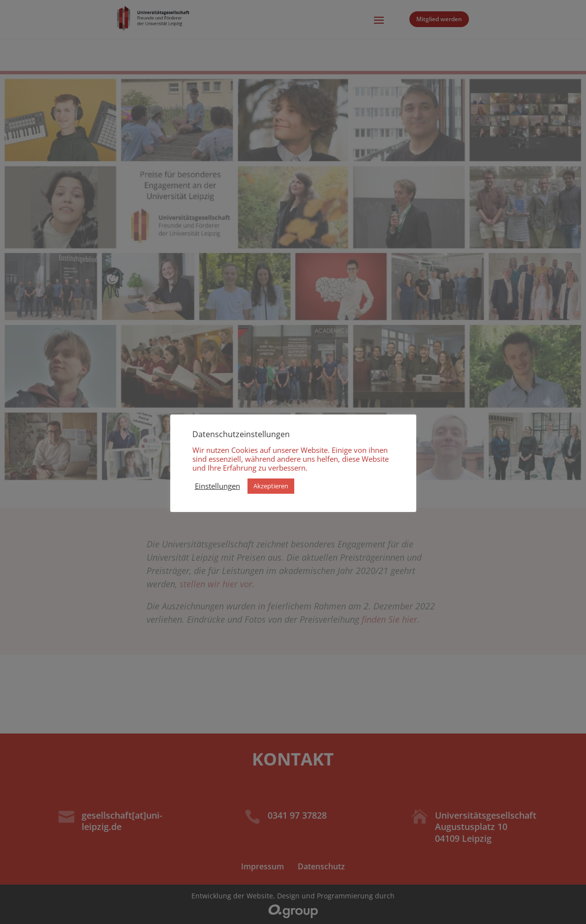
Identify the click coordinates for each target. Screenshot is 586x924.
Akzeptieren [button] (271, 486)
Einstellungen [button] (217, 486)
